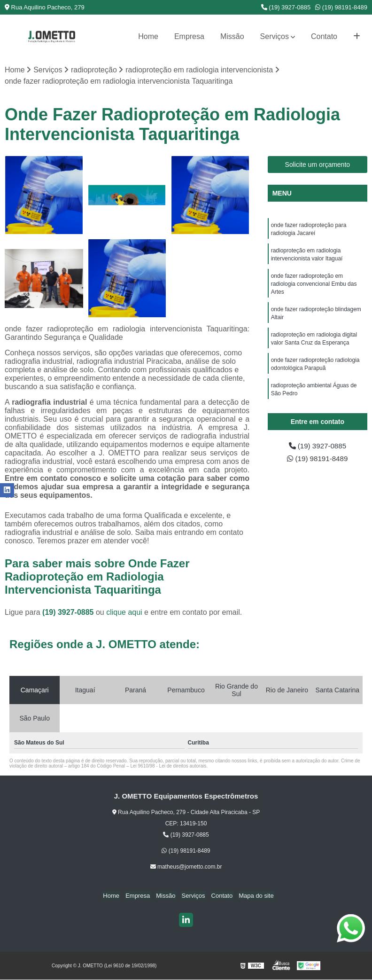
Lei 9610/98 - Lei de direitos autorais (168, 766)
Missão (232, 36)
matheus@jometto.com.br (186, 867)
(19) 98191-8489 (341, 7)
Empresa (189, 36)
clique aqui (124, 613)
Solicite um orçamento (318, 165)
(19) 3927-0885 (286, 7)
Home (148, 36)
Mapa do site (252, 896)
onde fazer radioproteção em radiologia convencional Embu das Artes (314, 287)
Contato (324, 36)
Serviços (275, 36)
